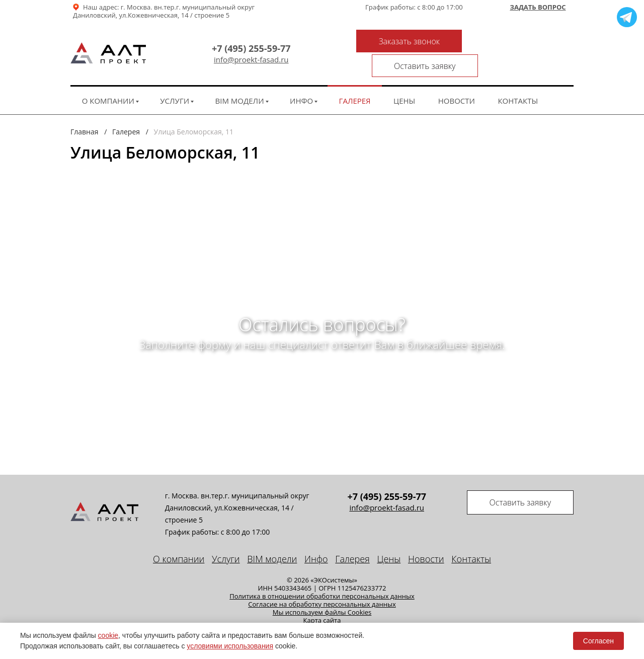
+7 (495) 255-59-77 (243, 38)
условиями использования (230, 646)
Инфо (301, 80)
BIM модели (240, 80)
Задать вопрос (538, 8)
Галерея (355, 80)
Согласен (598, 641)
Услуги (175, 80)
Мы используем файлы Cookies (322, 591)
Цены (404, 80)
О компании (108, 80)
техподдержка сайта (534, 618)
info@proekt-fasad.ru (243, 49)
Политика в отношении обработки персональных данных (322, 575)
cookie (108, 635)
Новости (457, 80)
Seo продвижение (463, 618)
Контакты (518, 80)
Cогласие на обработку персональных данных (322, 583)
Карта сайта (322, 599)
